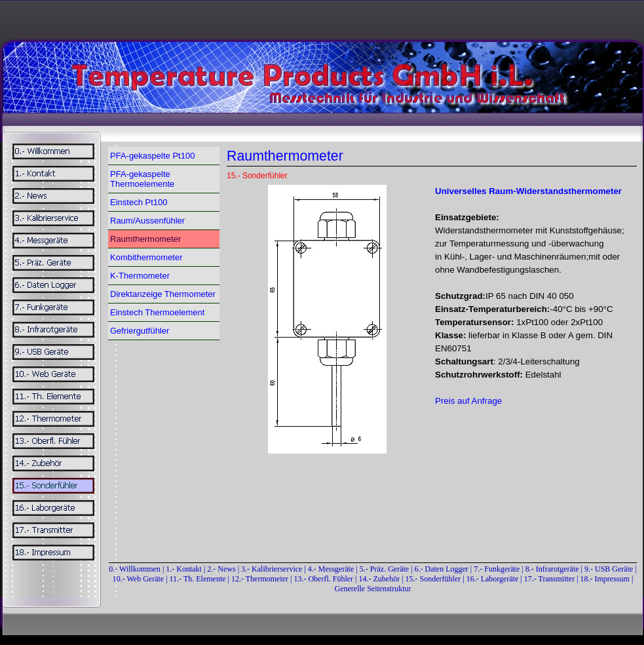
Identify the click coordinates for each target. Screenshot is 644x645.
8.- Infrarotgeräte (552, 569)
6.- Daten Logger (442, 569)
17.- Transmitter (549, 579)
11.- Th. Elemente (198, 579)
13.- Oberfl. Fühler (323, 579)
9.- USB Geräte (609, 569)
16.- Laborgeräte (493, 579)
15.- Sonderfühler (433, 579)
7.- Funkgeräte (497, 569)
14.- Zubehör (381, 579)
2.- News (221, 569)
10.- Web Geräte (138, 579)
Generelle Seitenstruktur (373, 589)
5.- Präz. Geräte (384, 569)
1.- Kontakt (184, 569)
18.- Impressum (605, 579)
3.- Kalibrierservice (273, 569)
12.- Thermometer (260, 579)
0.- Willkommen (136, 569)
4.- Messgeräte (331, 569)
